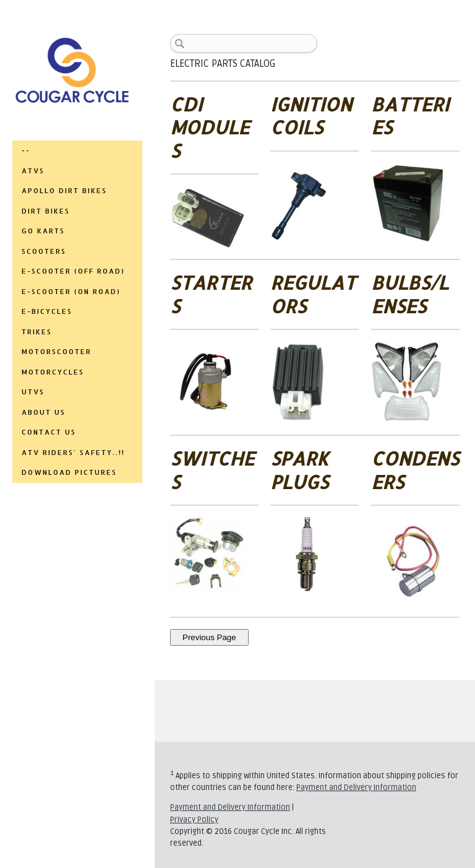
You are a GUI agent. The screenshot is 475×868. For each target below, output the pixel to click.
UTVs (33, 392)
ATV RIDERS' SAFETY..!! (73, 453)
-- (26, 150)
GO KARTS (43, 231)
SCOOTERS (44, 251)
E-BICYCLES (47, 311)
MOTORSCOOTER (57, 352)
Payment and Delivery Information (356, 788)
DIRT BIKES (46, 211)
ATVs (33, 171)
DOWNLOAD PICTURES (69, 472)
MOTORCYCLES (53, 372)
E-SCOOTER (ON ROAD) (71, 292)
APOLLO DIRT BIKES (64, 191)
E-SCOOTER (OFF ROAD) (73, 271)
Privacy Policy (194, 820)
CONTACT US (49, 432)
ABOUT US (44, 412)
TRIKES (37, 332)
